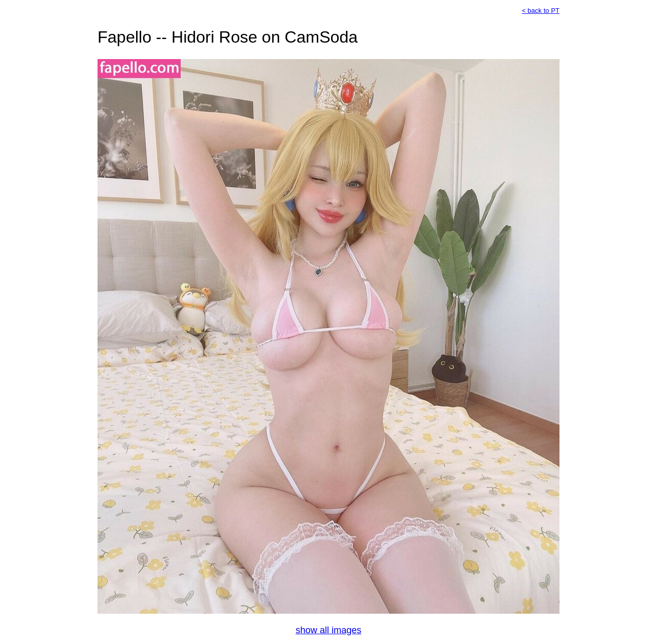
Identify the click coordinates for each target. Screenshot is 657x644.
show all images (328, 630)
